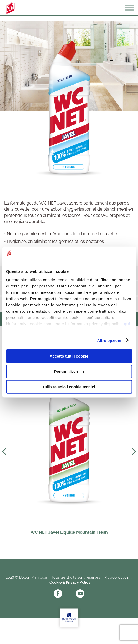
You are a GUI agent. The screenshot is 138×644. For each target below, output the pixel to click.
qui (127, 324)
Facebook (58, 594)
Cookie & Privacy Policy (70, 582)
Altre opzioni (109, 340)
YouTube (80, 594)
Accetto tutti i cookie (69, 356)
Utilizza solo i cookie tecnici (69, 387)
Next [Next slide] (134, 452)
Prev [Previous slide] (4, 452)
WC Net (11, 8)
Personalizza (69, 371)
